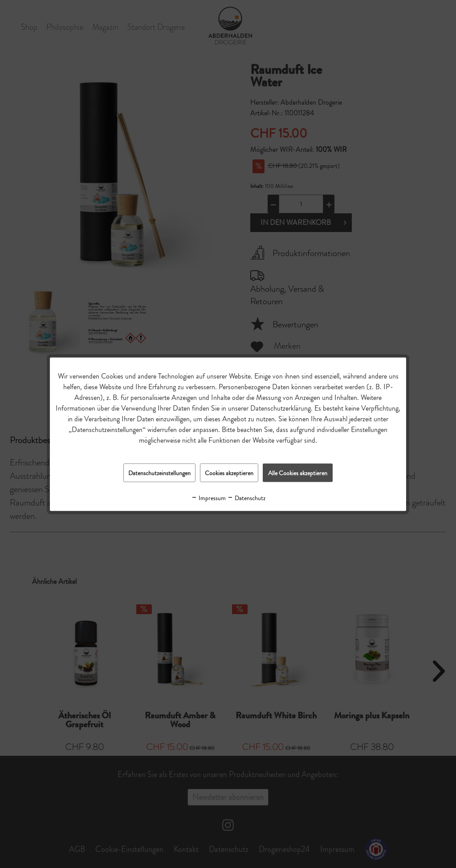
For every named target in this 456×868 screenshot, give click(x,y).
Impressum (208, 497)
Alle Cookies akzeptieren (298, 473)
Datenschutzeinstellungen (159, 473)
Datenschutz (246, 497)
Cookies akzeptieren (229, 473)
